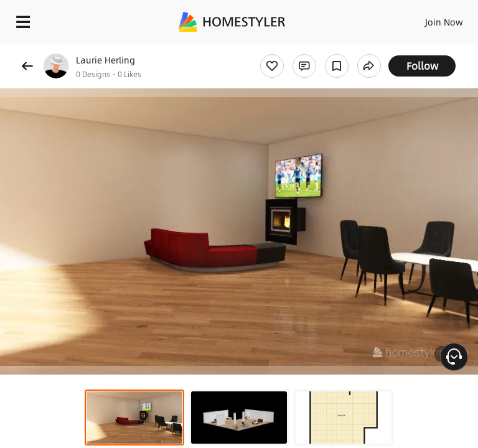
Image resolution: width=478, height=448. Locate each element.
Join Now (444, 22)
